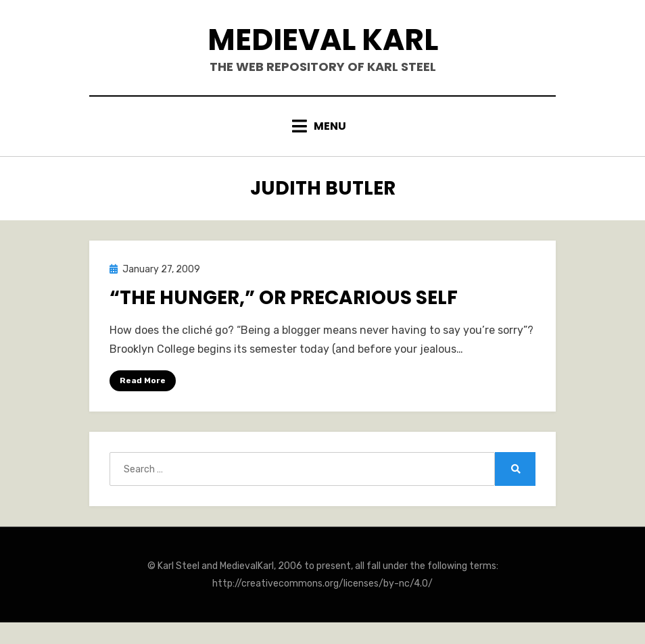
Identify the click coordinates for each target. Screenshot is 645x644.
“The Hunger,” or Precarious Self (284, 298)
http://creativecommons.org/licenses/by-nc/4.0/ (322, 584)
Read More (143, 380)
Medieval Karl (323, 40)
